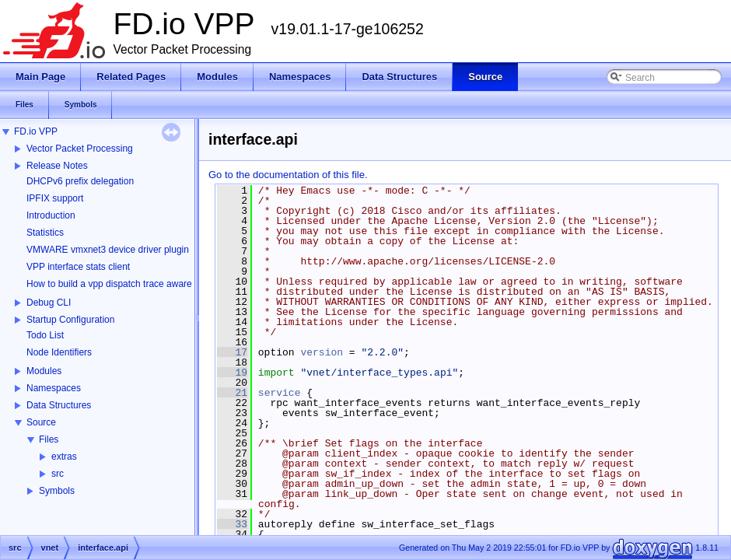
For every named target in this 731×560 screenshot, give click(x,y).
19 (232, 373)
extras (64, 457)
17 (232, 352)
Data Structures (59, 405)
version (322, 352)
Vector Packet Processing (80, 149)
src (58, 474)
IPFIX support (55, 198)
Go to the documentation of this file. (288, 175)
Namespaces (54, 388)
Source (41, 422)
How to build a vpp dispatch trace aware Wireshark (131, 284)
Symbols (57, 491)
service (280, 393)
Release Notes (57, 166)
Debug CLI (49, 303)
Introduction (51, 215)
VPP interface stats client (78, 267)
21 (232, 393)
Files (49, 439)
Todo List (45, 335)
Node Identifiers (59, 352)
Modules (44, 371)
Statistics (45, 233)
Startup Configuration (70, 320)
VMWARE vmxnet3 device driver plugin (108, 250)
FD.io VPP (36, 131)
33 (232, 524)
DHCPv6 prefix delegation (80, 181)
